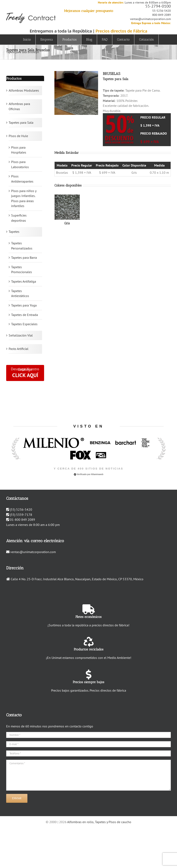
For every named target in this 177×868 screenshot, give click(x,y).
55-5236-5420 (162, 11)
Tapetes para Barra (24, 257)
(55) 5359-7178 (21, 515)
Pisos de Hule (18, 136)
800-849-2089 (162, 15)
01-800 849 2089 (22, 520)
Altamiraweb (97, 474)
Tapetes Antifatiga (24, 281)
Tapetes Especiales (24, 324)
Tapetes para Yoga (24, 305)
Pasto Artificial (19, 349)
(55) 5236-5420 (21, 509)
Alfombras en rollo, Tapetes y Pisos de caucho (99, 822)
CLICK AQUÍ (25, 375)
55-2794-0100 (158, 6)
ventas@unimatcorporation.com (150, 19)
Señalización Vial (21, 335)
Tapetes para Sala (21, 122)
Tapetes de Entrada (25, 315)
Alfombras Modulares (24, 90)
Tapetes (14, 232)
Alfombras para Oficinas (19, 106)
